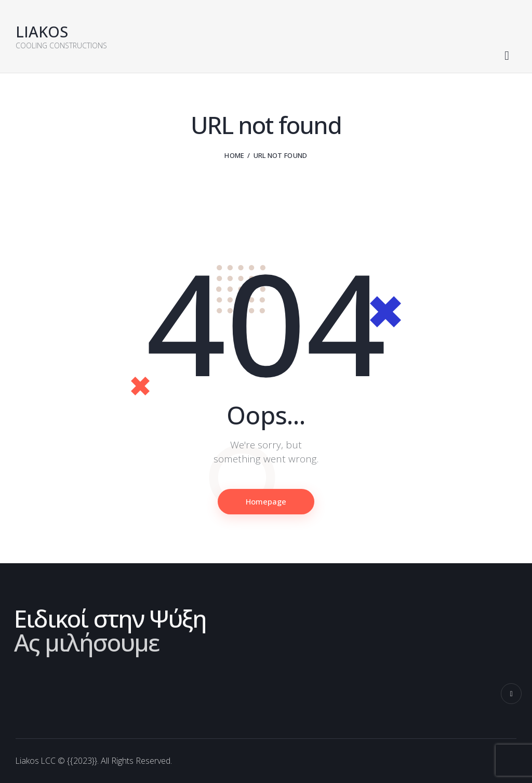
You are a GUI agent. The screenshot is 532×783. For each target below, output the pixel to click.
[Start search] (507, 56)
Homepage (266, 502)
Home (234, 155)
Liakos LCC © (41, 761)
